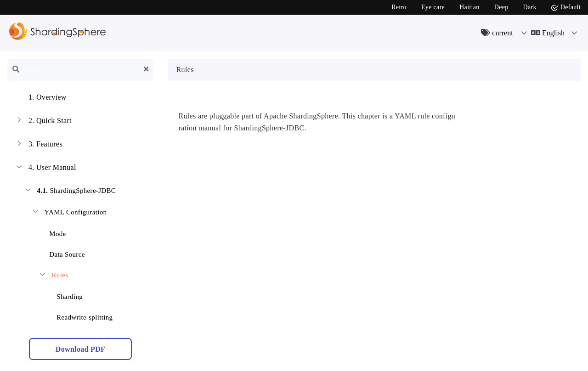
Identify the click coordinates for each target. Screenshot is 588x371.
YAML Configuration (69, 213)
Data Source (61, 253)
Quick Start (43, 122)
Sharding (64, 295)
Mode (52, 232)
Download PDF (80, 349)
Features (39, 145)
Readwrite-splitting (79, 316)
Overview (41, 98)
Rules (53, 276)
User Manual (45, 169)
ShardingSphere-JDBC (70, 192)
